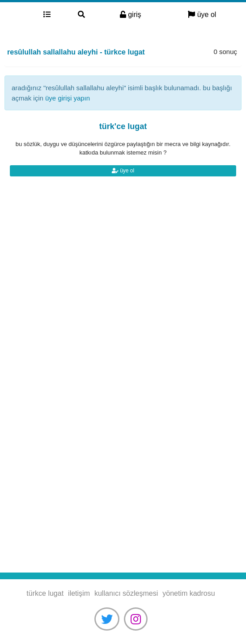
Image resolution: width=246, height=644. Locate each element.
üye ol (202, 15)
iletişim (79, 593)
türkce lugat (15, 15)
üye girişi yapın (68, 98)
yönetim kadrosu (189, 593)
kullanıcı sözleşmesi (126, 593)
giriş (131, 15)
